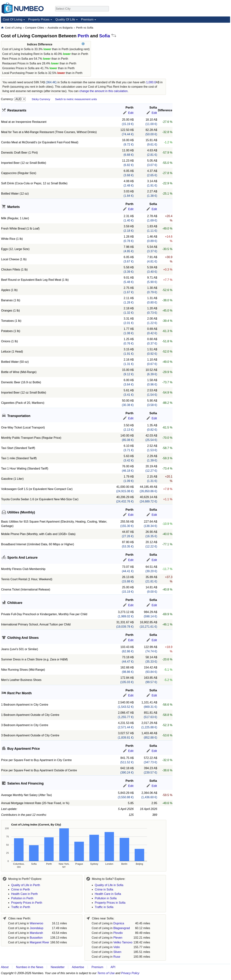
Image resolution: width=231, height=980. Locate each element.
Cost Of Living (13, 19)
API (113, 967)
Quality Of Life (65, 19)
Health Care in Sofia (108, 894)
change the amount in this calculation (103, 91)
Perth (83, 36)
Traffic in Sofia (104, 907)
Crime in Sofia (104, 889)
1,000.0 (151, 82)
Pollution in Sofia (106, 898)
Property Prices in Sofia (110, 903)
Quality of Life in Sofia (109, 885)
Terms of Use (106, 973)
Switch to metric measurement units (76, 99)
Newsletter (58, 967)
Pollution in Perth (22, 898)
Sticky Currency (41, 99)
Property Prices (39, 19)
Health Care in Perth (24, 894)
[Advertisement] (187, 81)
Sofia (105, 36)
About (5, 967)
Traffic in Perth (21, 907)
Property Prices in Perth (27, 903)
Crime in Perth (21, 889)
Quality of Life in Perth (26, 885)
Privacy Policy (130, 973)
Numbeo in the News (30, 967)
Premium (87, 19)
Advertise (78, 967)
